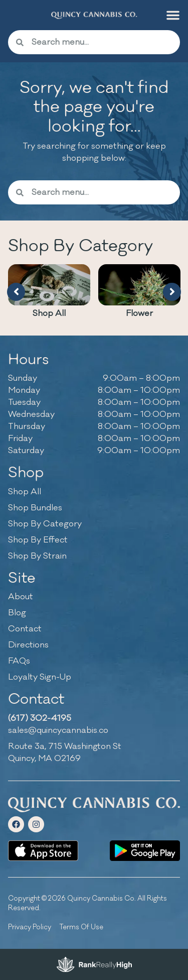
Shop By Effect (38, 540)
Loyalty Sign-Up (40, 677)
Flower (139, 313)
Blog (17, 613)
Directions (28, 645)
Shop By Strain (37, 556)
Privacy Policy (30, 927)
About (21, 597)
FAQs (19, 661)
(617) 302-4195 (40, 718)
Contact (25, 629)
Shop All (49, 313)
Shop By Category (45, 524)
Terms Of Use (81, 927)
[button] (173, 15)
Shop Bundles (35, 508)
